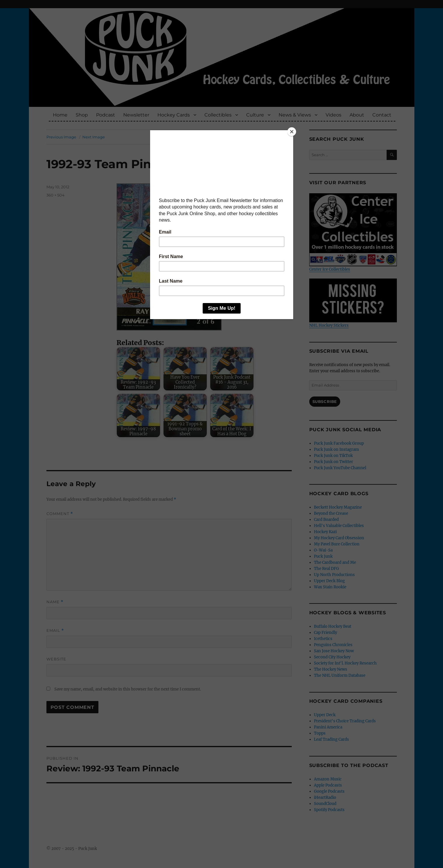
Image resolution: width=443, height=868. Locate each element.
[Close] (292, 132)
